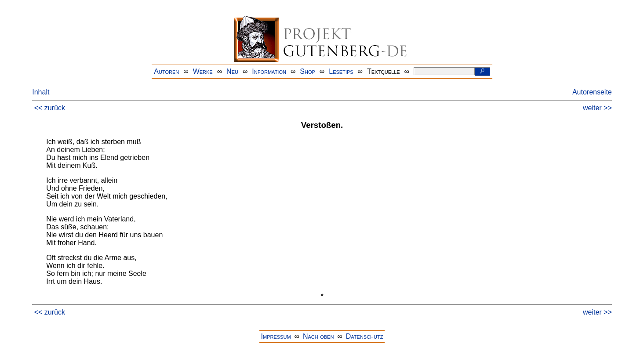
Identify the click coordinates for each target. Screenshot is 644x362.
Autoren (166, 71)
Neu (232, 71)
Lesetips (341, 71)
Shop (307, 71)
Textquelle (384, 71)
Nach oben (318, 336)
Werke (203, 71)
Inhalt (41, 92)
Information (269, 71)
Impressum (276, 336)
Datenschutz (365, 336)
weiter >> (597, 108)
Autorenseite (592, 92)
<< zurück (50, 108)
